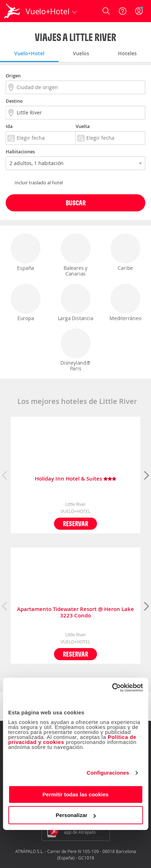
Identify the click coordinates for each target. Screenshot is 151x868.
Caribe (125, 252)
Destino (14, 101)
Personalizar (76, 815)
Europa (26, 303)
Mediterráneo (125, 303)
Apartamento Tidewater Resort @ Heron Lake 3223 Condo (75, 612)
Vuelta (83, 126)
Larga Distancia (76, 303)
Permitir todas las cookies (76, 794)
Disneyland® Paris (76, 350)
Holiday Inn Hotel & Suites (75, 479)
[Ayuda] (123, 11)
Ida (9, 126)
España (26, 252)
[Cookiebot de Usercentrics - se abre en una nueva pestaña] (112, 688)
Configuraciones (108, 773)
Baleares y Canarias (76, 255)
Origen (13, 76)
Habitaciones (20, 151)
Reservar (75, 523)
